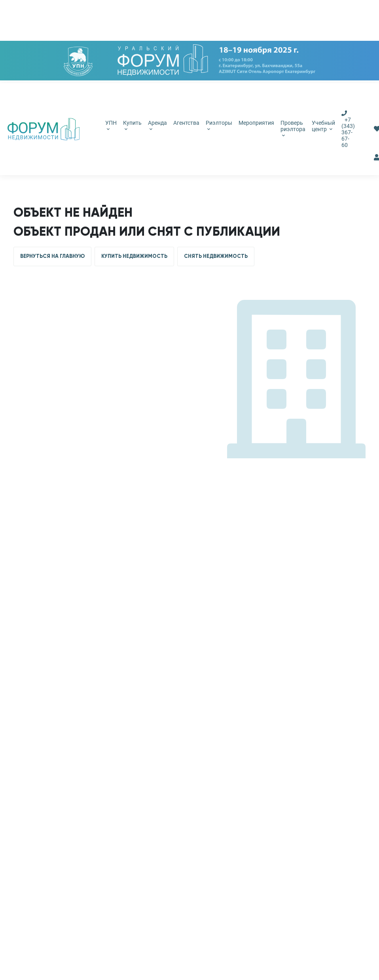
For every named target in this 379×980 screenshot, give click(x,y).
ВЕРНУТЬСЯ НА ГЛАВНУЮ (52, 256)
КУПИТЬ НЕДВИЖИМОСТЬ (134, 256)
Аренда (157, 125)
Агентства (186, 123)
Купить (132, 125)
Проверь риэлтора (293, 128)
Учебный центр (323, 126)
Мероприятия (256, 123)
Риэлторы (219, 125)
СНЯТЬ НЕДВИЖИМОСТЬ (216, 256)
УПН (111, 125)
